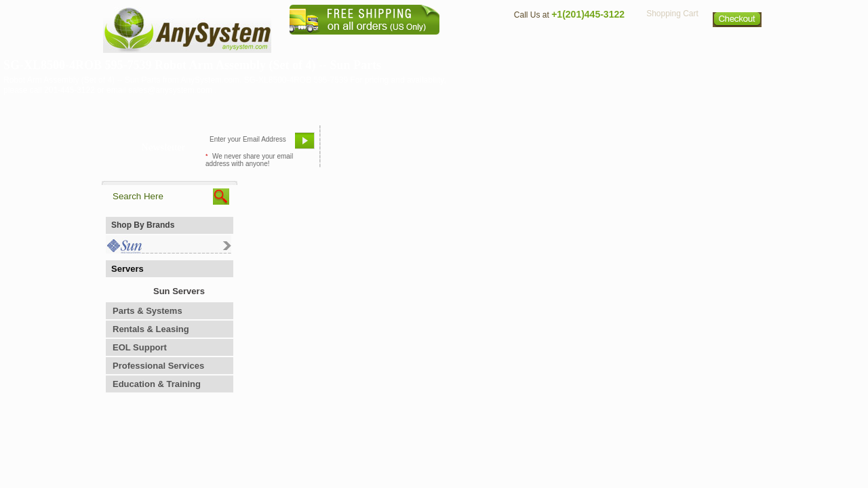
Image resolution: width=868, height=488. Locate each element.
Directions (599, 44)
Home (416, 44)
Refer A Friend (426, 146)
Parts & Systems (147, 311)
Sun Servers (179, 291)
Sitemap (738, 44)
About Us (471, 44)
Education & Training (157, 384)
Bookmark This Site (515, 146)
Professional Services (158, 366)
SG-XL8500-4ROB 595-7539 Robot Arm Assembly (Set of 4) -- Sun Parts (192, 65)
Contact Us (534, 44)
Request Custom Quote (699, 146)
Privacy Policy (672, 44)
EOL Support (140, 347)
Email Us (353, 146)
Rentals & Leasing (151, 329)
